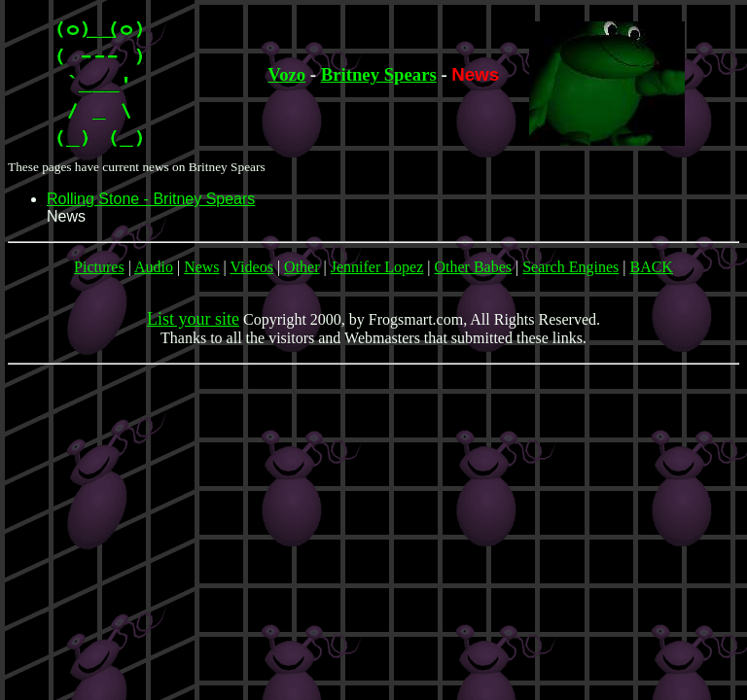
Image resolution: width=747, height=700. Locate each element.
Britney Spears (379, 74)
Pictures (99, 267)
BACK (651, 267)
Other (302, 267)
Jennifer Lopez (377, 267)
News (201, 267)
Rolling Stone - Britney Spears (151, 199)
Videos (252, 267)
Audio (154, 267)
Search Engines (570, 267)
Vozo (286, 74)
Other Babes (473, 267)
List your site (193, 319)
